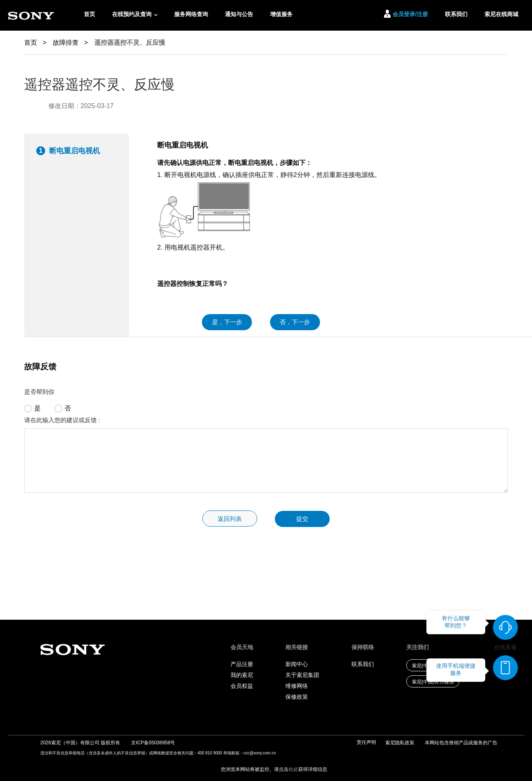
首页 (89, 14)
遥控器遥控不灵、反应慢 (130, 43)
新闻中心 (297, 664)
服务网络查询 (191, 14)
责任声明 (366, 742)
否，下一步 (295, 322)
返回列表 (230, 519)
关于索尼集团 (302, 675)
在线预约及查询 (132, 14)
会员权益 (242, 686)
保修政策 (297, 697)
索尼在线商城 (501, 14)
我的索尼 (242, 675)
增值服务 (281, 14)
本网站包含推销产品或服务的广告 (461, 743)
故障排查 (70, 43)
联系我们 (456, 14)
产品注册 (242, 664)
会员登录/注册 (410, 14)
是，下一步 (227, 322)
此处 (293, 769)
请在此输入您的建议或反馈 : (62, 420)
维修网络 (297, 686)
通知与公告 (239, 14)
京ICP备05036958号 (153, 743)
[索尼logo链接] (31, 15)
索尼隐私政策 (400, 743)
